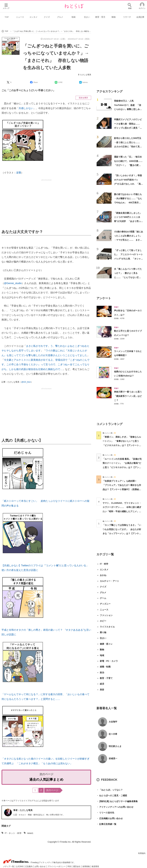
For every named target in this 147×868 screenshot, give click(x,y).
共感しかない (26, 108)
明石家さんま (115, 746)
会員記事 (140, 17)
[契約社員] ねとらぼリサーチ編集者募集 (117, 801)
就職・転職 (105, 667)
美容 (102, 690)
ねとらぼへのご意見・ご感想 (112, 796)
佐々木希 (113, 734)
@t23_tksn (26, 382)
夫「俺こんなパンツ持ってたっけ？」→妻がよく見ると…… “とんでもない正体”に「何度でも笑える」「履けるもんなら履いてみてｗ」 (128, 277)
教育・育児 (100, 17)
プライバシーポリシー (57, 866)
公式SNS (20, 866)
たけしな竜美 (86, 75)
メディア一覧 (9, 866)
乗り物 (103, 632)
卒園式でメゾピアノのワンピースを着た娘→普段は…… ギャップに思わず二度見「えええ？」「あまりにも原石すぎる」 (128, 128)
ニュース (20, 17)
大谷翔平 (113, 722)
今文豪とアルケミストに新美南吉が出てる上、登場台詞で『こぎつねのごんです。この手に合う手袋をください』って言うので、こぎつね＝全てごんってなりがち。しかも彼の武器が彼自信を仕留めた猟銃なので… (45, 365)
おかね (103, 575)
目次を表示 (83, 98)
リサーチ (127, 17)
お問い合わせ (40, 866)
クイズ (47, 17)
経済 (102, 684)
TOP (7, 17)
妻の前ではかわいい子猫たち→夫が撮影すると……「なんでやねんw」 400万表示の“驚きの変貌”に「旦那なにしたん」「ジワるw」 (128, 203)
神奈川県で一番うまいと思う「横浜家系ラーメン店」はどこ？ (128, 396)
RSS (70, 866)
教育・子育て (106, 678)
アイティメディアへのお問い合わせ (115, 807)
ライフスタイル (107, 627)
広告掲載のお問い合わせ (110, 819)
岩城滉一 (113, 758)
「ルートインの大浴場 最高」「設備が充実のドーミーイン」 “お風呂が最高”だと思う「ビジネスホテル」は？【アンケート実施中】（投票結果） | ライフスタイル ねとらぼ (122, 467)
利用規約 (142, 853)
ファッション (106, 615)
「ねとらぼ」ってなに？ (110, 790)
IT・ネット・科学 (13, 833)
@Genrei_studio (13, 283)
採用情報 (86, 866)
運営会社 (77, 866)
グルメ (60, 17)
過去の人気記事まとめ (46, 780)
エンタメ (33, 17)
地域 (73, 17)
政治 (102, 672)
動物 (114, 17)
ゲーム (103, 598)
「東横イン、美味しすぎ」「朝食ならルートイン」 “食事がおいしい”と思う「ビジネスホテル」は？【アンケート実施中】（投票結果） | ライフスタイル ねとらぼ (122, 445)
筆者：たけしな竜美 (23, 810)
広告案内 (29, 866)
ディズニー (105, 604)
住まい (87, 17)
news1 (30, 833)
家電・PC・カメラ (109, 661)
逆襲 (19, 173)
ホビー (103, 621)
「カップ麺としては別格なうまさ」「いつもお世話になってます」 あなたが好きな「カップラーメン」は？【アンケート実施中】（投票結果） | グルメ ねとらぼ (122, 533)
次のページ (52, 790)
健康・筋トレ (106, 644)
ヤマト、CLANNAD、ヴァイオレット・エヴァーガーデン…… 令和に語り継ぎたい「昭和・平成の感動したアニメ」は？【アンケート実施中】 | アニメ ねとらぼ (122, 511)
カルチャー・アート (109, 581)
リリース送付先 (105, 813)
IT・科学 (104, 564)
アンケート (104, 298)
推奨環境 (95, 866)
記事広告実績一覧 (106, 824)
